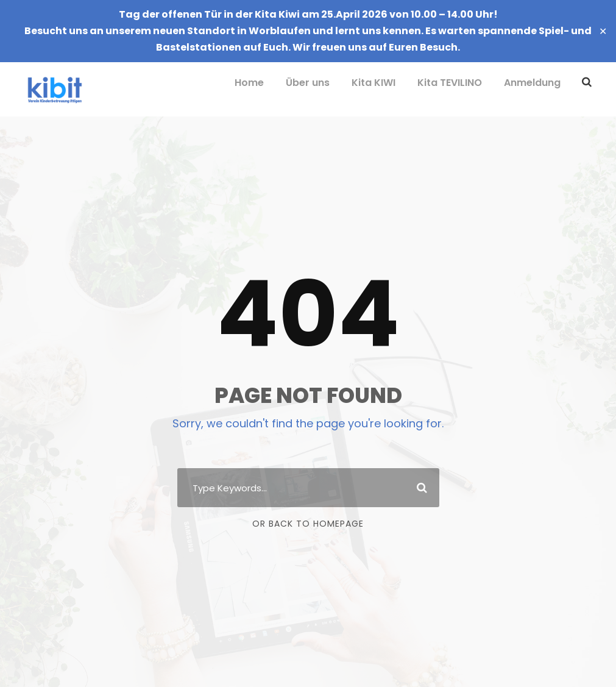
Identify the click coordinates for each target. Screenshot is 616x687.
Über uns (308, 83)
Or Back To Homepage (308, 524)
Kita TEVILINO (450, 83)
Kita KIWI (373, 83)
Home (249, 83)
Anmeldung (532, 83)
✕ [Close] (603, 31)
